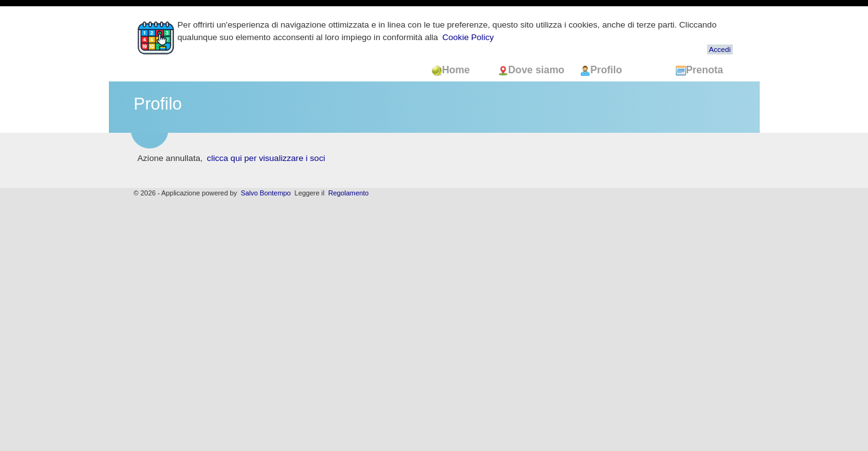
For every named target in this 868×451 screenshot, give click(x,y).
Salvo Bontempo (266, 193)
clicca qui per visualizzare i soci (266, 158)
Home (458, 70)
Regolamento (348, 193)
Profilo (601, 70)
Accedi (720, 49)
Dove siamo (533, 70)
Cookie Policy (468, 37)
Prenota (700, 70)
